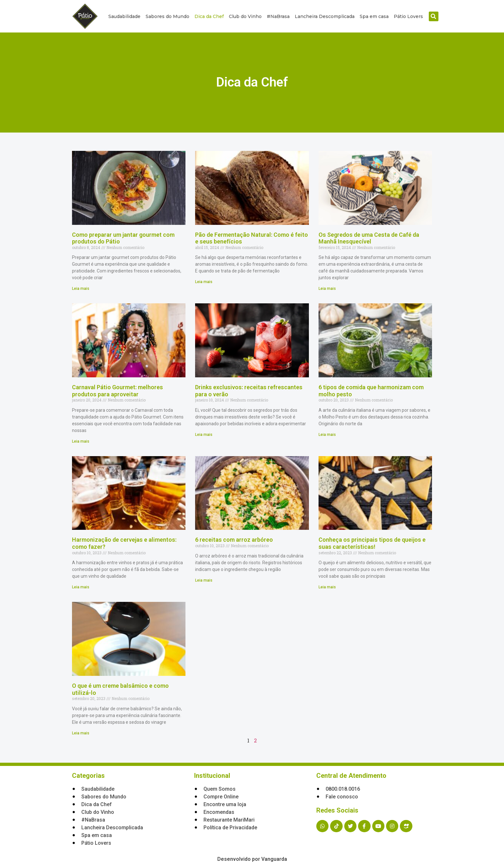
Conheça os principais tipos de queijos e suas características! (372, 543)
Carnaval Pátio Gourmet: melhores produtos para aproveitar (117, 391)
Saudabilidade (124, 16)
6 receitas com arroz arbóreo (234, 540)
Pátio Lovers (408, 16)
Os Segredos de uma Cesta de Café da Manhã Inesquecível (369, 238)
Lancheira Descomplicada (325, 16)
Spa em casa (374, 16)
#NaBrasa (278, 16)
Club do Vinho (245, 16)
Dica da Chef (209, 16)
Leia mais (81, 289)
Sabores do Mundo (167, 16)
